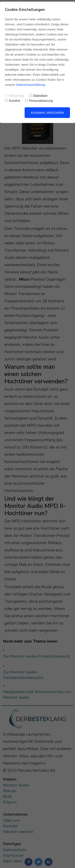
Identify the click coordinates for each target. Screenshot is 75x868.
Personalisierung (39, 101)
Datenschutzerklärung (31, 85)
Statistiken (38, 96)
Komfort (13, 101)
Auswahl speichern (47, 113)
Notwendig (15, 96)
